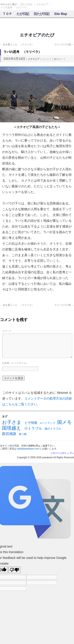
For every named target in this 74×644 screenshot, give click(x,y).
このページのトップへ (62, 453)
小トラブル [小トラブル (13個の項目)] (33, 428)
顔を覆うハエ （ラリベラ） (17, 45)
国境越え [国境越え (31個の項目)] (12, 428)
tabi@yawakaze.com (28, 449)
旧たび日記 (26, 4)
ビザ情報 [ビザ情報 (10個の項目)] (31, 423)
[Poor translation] (14, 570)
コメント (47, 59)
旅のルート (60, 59)
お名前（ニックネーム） (15, 363)
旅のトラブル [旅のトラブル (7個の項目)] (53, 429)
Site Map (61, 14)
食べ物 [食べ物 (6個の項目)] (23, 434)
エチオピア (42, 4)
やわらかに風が (9, 4)
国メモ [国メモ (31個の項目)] (65, 422)
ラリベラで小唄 (64, 45)
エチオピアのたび (37, 35)
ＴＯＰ (7, 14)
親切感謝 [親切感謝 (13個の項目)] (9, 434)
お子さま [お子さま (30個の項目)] (12, 422)
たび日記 (23, 14)
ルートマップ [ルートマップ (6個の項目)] (47, 423)
